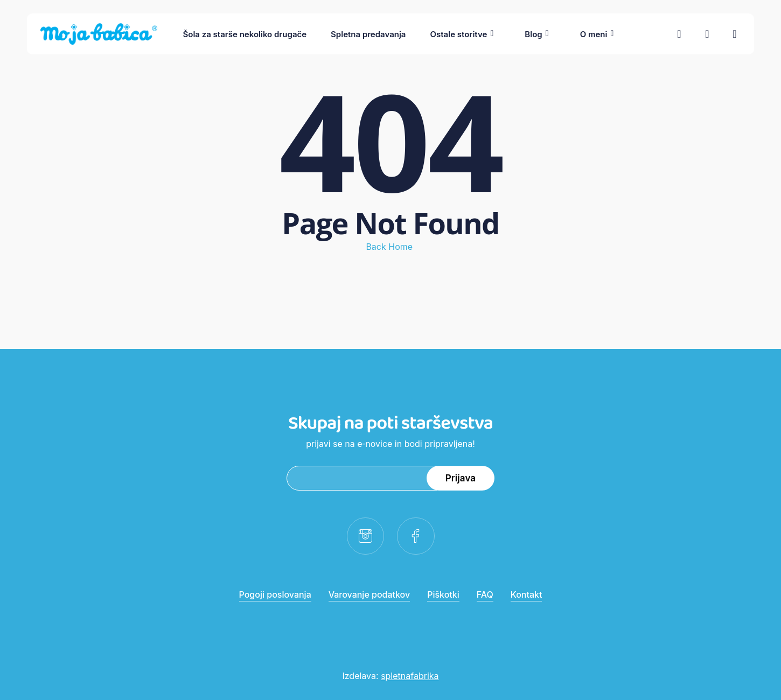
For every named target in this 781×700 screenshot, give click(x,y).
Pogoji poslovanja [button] (275, 594)
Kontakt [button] (527, 594)
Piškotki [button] (443, 594)
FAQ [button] (485, 594)
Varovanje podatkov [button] (369, 594)
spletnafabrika (410, 676)
